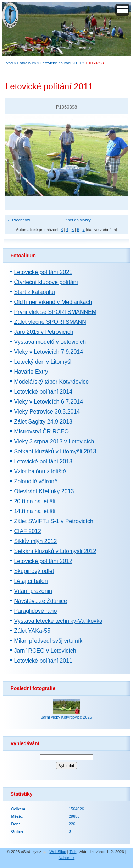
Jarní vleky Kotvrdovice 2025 (66, 717)
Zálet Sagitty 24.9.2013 (43, 422)
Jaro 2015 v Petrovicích (43, 332)
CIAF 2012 (27, 531)
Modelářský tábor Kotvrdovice (51, 382)
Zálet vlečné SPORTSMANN (50, 322)
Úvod (8, 63)
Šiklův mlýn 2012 (35, 541)
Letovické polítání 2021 (43, 272)
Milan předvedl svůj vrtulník (48, 641)
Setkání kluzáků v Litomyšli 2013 (55, 451)
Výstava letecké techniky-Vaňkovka (58, 621)
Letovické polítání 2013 (43, 461)
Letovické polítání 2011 (61, 63)
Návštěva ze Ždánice (40, 601)
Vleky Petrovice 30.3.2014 (47, 412)
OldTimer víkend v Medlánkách (53, 302)
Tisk (73, 852)
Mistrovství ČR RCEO (41, 432)
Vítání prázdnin (33, 591)
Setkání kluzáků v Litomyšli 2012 (55, 551)
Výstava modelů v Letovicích (50, 342)
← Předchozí (19, 220)
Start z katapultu (34, 292)
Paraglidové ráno (35, 611)
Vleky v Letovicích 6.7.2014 (48, 402)
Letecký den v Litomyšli (43, 362)
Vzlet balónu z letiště (40, 471)
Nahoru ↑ (66, 858)
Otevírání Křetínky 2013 (44, 491)
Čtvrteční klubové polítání (46, 282)
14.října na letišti (35, 511)
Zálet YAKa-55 (32, 631)
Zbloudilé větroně (36, 481)
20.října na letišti (35, 501)
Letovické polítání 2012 (43, 561)
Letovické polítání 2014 (43, 392)
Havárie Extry (31, 372)
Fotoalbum (27, 63)
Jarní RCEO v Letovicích (45, 651)
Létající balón (31, 581)
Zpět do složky (78, 220)
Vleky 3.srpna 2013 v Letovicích (54, 441)
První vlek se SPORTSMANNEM (55, 312)
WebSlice (58, 852)
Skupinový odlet (34, 571)
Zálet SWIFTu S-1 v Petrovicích (53, 521)
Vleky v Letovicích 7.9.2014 (48, 352)
